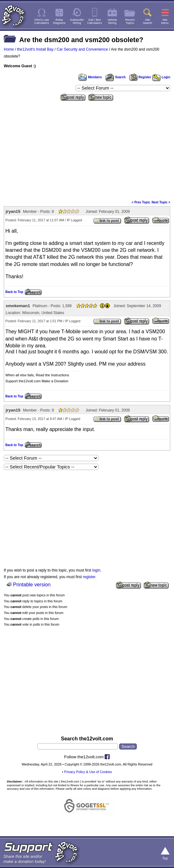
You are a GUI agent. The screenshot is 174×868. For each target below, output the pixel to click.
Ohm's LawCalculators (42, 21)
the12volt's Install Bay (35, 49)
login (96, 570)
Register (140, 77)
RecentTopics (130, 21)
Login (161, 77)
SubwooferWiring (77, 21)
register (89, 577)
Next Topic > (161, 202)
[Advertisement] (87, 150)
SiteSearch (148, 21)
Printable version (32, 585)
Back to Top (14, 292)
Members (90, 77)
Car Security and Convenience (82, 49)
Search (115, 77)
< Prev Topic (141, 202)
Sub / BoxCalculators (95, 21)
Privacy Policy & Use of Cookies (88, 772)
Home (9, 49)
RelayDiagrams (59, 21)
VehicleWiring (112, 21)
